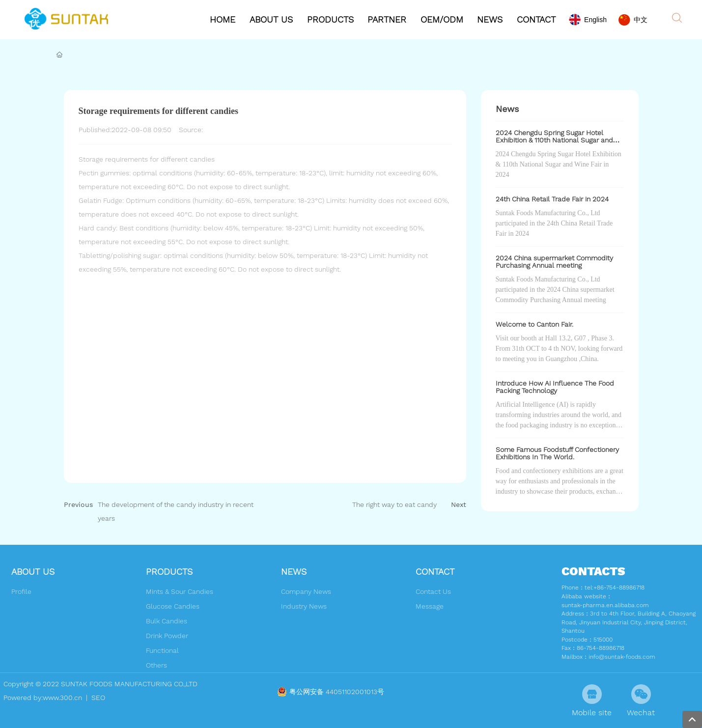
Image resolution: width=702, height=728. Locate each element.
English (595, 20)
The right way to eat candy (394, 504)
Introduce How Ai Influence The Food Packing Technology (555, 387)
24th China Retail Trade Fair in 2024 (552, 199)
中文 (641, 20)
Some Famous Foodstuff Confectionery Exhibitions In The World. (557, 453)
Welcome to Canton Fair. (534, 324)
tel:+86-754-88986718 (615, 588)
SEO (97, 698)
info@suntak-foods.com (622, 657)
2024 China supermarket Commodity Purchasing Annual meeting (554, 262)
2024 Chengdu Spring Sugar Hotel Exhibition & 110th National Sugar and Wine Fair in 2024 (554, 140)
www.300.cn (62, 698)
